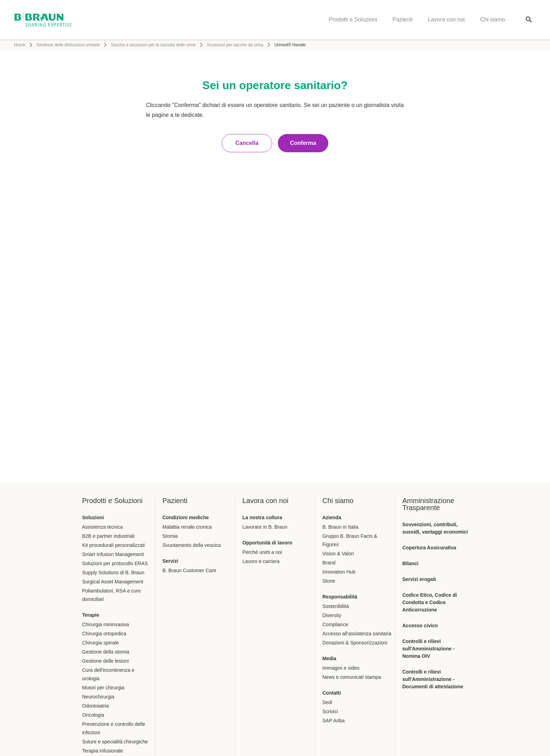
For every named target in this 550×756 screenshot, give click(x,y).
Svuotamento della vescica (192, 545)
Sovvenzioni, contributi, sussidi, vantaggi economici (435, 528)
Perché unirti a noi (262, 552)
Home (20, 45)
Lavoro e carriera (261, 561)
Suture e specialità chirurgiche (115, 742)
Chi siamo (493, 19)
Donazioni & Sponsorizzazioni (355, 643)
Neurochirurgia (98, 697)
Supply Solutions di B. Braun (113, 573)
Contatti (332, 693)
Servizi (170, 561)
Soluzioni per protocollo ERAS (115, 563)
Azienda (332, 517)
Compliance (335, 624)
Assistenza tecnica (102, 527)
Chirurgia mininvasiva (106, 624)
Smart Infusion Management (113, 554)
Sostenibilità (336, 606)
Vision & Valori (338, 554)
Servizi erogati (419, 579)
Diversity (332, 615)
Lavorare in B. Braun (265, 527)
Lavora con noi (446, 19)
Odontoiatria (95, 706)
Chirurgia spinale (100, 643)
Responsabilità (340, 597)
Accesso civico (420, 625)
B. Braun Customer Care (189, 570)
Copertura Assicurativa (429, 548)
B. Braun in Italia (340, 527)
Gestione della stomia (106, 652)
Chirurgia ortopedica (104, 634)
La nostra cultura (262, 517)
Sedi (327, 702)
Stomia (170, 536)
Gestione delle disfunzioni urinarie (68, 45)
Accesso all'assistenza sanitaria (357, 634)
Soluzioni (93, 517)
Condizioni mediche (186, 517)
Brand (329, 563)
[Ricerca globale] (529, 20)
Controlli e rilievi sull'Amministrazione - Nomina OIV (428, 649)
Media (329, 658)
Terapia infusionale (103, 751)
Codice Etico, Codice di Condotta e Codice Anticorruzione (430, 602)
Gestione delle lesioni (105, 661)
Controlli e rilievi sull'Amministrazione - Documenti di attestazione (433, 679)
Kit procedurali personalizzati (113, 545)
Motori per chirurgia (103, 688)
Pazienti (403, 19)
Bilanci (410, 563)
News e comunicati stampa (352, 677)
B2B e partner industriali (108, 536)
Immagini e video (341, 668)
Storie (329, 581)
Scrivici (330, 711)
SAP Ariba (334, 721)
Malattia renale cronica (187, 527)
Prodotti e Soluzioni (353, 19)
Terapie (91, 615)
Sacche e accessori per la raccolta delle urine (153, 45)
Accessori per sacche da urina (235, 45)
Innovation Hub (339, 572)
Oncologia (93, 715)
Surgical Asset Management (113, 582)
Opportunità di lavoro (267, 543)
